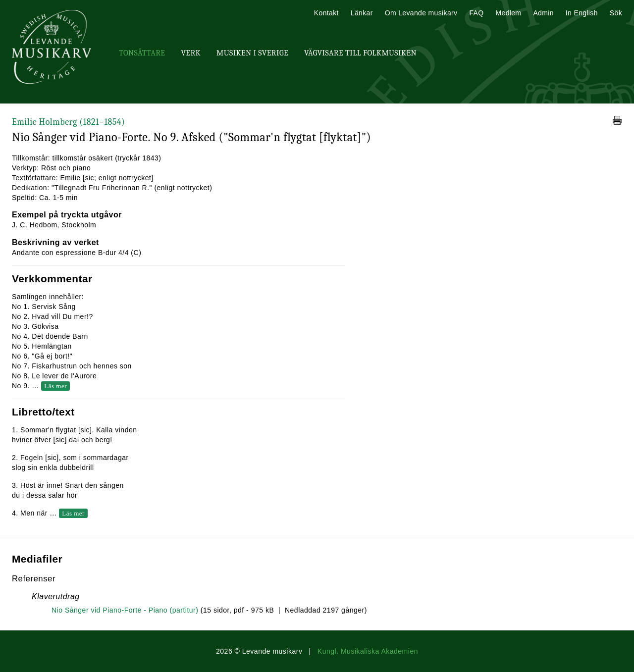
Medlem (508, 13)
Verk (191, 53)
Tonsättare (142, 53)
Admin (543, 13)
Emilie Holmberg (68, 122)
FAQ (476, 13)
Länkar (362, 13)
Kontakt (326, 13)
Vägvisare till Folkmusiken (360, 53)
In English (582, 13)
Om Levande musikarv (421, 13)
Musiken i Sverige (252, 53)
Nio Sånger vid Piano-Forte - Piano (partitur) (125, 610)
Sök (616, 13)
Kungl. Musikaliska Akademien (368, 651)
